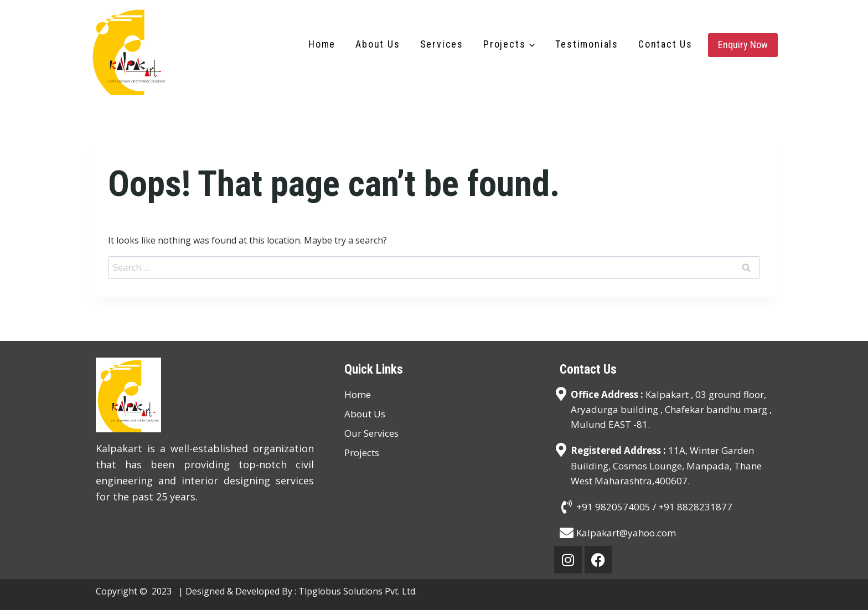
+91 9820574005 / (617, 507)
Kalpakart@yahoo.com (626, 533)
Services (442, 44)
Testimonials (587, 44)
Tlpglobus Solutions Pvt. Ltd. (358, 591)
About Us (378, 44)
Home (322, 44)
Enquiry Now (743, 45)
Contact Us (665, 44)
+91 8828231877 (695, 507)
